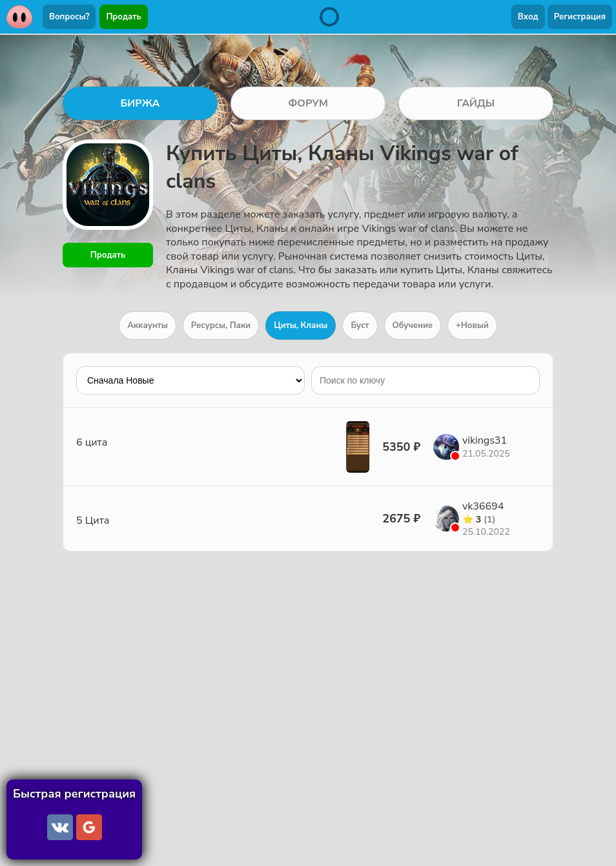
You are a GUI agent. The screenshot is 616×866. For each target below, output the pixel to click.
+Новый (472, 325)
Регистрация (580, 17)
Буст (360, 325)
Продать (123, 17)
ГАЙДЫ (476, 103)
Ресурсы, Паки (221, 325)
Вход (528, 17)
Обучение (413, 325)
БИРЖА (140, 103)
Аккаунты (148, 325)
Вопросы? (69, 17)
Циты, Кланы (301, 325)
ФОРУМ (308, 103)
